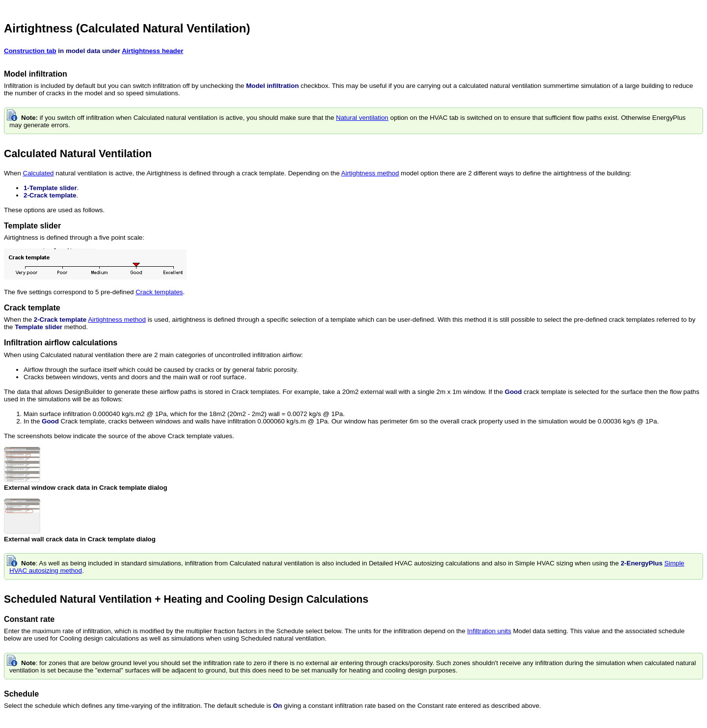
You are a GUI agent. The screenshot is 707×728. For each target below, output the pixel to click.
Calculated (39, 173)
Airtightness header (152, 51)
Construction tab (30, 51)
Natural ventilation (362, 118)
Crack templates (159, 292)
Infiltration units (489, 631)
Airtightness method (370, 173)
